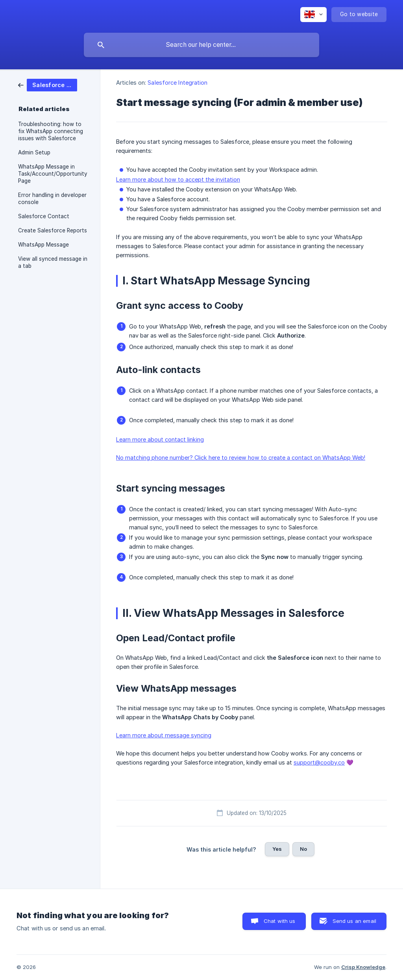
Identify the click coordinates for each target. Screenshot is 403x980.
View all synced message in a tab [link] (53, 262)
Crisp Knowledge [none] (363, 967)
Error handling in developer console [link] (52, 199)
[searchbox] (201, 45)
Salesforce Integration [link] (177, 83)
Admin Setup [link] (34, 152)
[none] (313, 15)
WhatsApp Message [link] (43, 245)
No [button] (303, 849)
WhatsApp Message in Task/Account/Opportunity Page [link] (53, 174)
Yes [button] (277, 849)
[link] (48, 84)
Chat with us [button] (280, 921)
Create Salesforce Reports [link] (53, 230)
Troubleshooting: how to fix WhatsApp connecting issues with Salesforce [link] (51, 131)
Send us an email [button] (354, 921)
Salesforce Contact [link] (44, 216)
